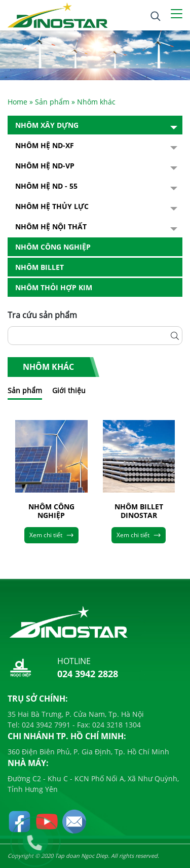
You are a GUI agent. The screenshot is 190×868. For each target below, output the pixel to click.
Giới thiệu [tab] (69, 390)
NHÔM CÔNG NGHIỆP (51, 511)
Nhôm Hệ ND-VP (45, 166)
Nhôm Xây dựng (47, 125)
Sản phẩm (52, 102)
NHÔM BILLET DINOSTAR (139, 511)
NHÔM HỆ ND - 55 (46, 186)
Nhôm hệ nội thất (51, 227)
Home (17, 102)
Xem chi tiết (51, 535)
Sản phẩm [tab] (25, 390)
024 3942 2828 (88, 674)
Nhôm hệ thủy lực (52, 206)
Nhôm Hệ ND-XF (45, 145)
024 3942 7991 (45, 725)
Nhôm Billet (40, 267)
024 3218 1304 (116, 725)
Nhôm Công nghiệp (53, 247)
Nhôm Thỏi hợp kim (54, 287)
